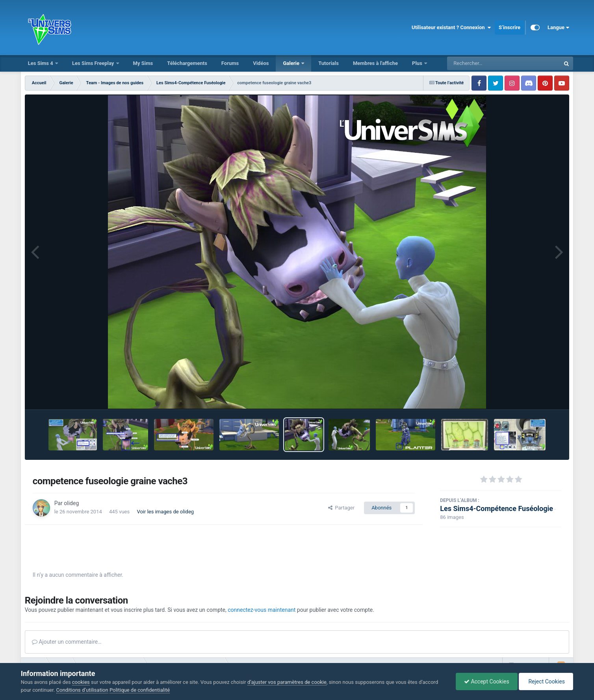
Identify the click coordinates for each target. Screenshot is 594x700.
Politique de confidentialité (140, 690)
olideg (71, 503)
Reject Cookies (546, 681)
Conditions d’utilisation (82, 690)
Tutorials (329, 63)
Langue (558, 28)
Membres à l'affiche (375, 63)
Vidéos (261, 63)
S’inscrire (510, 27)
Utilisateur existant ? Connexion (451, 28)
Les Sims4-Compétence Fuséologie (497, 508)
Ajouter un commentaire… (67, 642)
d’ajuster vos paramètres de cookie (287, 682)
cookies (81, 682)
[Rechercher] (482, 63)
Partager (341, 508)
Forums (230, 63)
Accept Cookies (487, 681)
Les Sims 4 (41, 63)
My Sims (143, 63)
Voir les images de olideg (165, 512)
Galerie (292, 63)
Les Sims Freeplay (94, 63)
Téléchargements (187, 63)
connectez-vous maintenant (262, 610)
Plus (418, 63)
